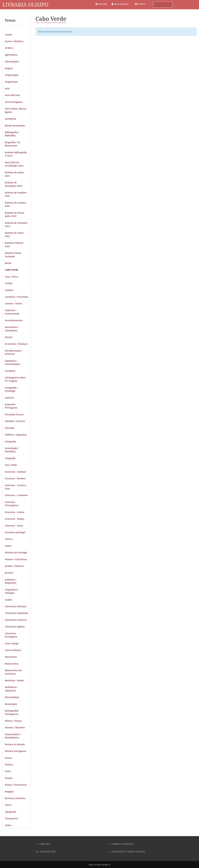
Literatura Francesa (16, 620)
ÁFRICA (9, 48)
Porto (8, 771)
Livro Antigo (12, 643)
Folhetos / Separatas (16, 435)
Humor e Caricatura (16, 559)
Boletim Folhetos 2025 (14, 244)
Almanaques (12, 61)
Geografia (10, 458)
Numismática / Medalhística (13, 736)
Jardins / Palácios (14, 566)
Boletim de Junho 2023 (14, 174)
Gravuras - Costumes (16, 495)
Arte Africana (12, 95)
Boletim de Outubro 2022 (16, 194)
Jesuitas (9, 573)
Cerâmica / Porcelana (17, 297)
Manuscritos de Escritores (13, 672)
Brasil (8, 263)
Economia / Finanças (16, 344)
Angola (9, 68)
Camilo (9, 283)
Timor (8, 805)
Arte (7, 88)
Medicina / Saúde (14, 680)
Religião (9, 791)
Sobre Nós (43, 844)
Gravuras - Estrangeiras (12, 504)
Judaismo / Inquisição (11, 581)
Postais (9, 778)
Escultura (10, 371)
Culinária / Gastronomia (12, 312)
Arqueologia (12, 75)
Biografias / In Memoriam (12, 144)
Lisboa (8, 600)
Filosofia (10, 428)
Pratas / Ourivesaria (16, 785)
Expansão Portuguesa (11, 406)
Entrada (101, 4)
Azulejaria (11, 119)
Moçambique (12, 697)
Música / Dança (13, 721)
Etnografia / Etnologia (11, 389)
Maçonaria (11, 657)
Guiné (8, 546)
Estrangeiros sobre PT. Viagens (15, 379)
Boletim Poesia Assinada (13, 255)
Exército (9, 398)
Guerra (9, 539)
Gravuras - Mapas (15, 519)
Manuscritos (12, 664)
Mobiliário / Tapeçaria (11, 689)
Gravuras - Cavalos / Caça (16, 487)
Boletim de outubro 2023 (16, 204)
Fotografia (10, 441)
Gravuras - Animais (16, 472)
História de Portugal (16, 552)
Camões (9, 290)
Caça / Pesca (11, 276)
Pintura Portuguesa (16, 751)
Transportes (11, 818)
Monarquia (11, 704)
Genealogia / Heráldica (12, 450)
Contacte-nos (46, 852)
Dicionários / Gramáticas (12, 329)
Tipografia (11, 812)
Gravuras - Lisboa (15, 512)
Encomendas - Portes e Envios (127, 852)
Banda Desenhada (15, 125)
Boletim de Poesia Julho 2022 (15, 214)
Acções (9, 34)
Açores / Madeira (14, 41)
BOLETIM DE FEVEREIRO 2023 (14, 164)
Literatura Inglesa (15, 626)
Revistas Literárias (15, 798)
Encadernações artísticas (13, 352)
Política (9, 764)
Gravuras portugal (15, 532)
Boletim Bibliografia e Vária (16, 154)
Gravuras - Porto (14, 526)
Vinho (8, 825)
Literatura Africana (16, 606)
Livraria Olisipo (25, 5)
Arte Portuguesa (14, 102)
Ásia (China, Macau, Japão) (16, 110)
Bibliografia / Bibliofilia (12, 134)
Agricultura (11, 55)
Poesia (8, 758)
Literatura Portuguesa (11, 635)
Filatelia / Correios (15, 421)
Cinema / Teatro (14, 303)
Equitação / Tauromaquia (12, 362)
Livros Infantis (13, 650)
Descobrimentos (14, 320)
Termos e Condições (121, 844)
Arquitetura (11, 82)
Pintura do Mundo (15, 744)
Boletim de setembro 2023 (16, 224)
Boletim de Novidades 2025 (14, 184)
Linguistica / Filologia (12, 591)
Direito (9, 337)
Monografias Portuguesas (12, 712)
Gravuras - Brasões (15, 478)
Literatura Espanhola (17, 613)
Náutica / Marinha (15, 727)
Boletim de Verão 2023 (14, 234)
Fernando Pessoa (14, 414)
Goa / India (11, 465)
